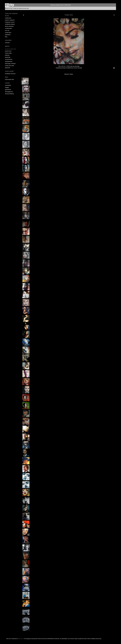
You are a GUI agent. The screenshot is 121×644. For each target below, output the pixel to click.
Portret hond (8, 51)
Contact (7, 83)
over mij (7, 30)
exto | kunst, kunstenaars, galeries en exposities (10, 5)
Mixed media (8, 53)
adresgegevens (9, 92)
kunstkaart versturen (10, 74)
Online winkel (9, 71)
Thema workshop (9, 26)
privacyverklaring (9, 94)
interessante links (9, 79)
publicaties (8, 35)
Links (6, 77)
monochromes (9, 59)
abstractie (8, 68)
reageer (7, 87)
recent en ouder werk (10, 49)
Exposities (8, 40)
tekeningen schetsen (10, 64)
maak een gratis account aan (21, 8)
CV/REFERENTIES (8, 28)
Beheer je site (9, 8)
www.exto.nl (21, 639)
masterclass (8, 18)
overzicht (7, 43)
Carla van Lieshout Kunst (57, 5)
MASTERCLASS (8, 33)
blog (6, 37)
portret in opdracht (10, 20)
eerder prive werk (9, 66)
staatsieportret (9, 61)
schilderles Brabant (10, 24)
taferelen (7, 55)
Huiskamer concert (10, 22)
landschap (8, 57)
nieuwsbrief (8, 85)
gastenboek (8, 90)
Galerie (7, 46)
